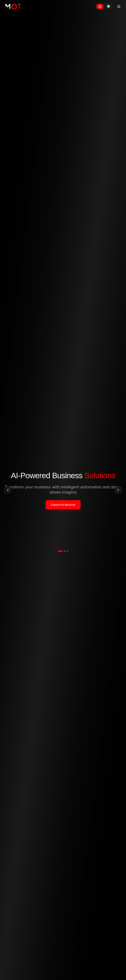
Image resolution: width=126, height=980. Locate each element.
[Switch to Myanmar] (108, 7)
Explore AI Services (63, 505)
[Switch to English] (100, 7)
